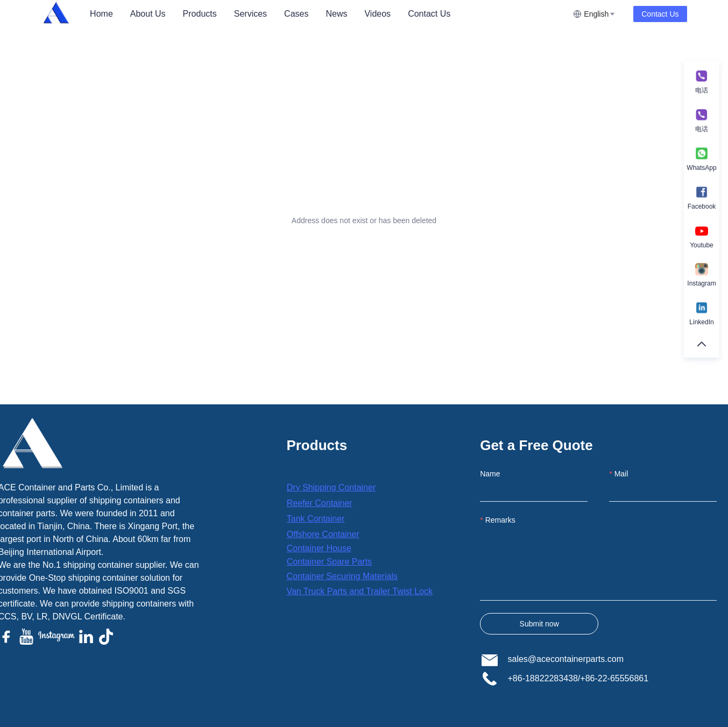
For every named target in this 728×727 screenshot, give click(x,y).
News (336, 14)
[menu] (327, 14)
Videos (377, 14)
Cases (296, 14)
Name (490, 474)
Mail (621, 474)
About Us (148, 14)
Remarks (500, 520)
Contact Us (429, 14)
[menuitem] (101, 14)
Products (200, 14)
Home (101, 14)
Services (250, 14)
